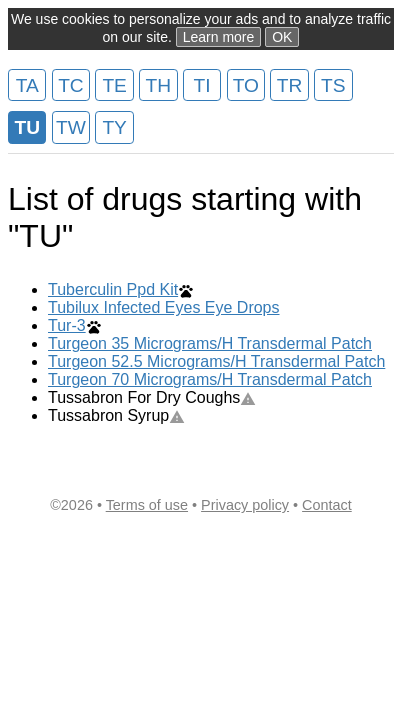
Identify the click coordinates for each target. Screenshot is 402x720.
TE (114, 85)
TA (27, 85)
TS (333, 85)
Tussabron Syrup (116, 415)
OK (282, 37)
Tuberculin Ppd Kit (113, 289)
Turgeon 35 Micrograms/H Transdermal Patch (210, 343)
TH (159, 85)
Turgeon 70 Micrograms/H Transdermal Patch (210, 379)
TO (246, 85)
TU (27, 127)
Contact (327, 505)
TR (290, 85)
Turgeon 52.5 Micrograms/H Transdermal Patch (216, 361)
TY (114, 127)
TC (71, 85)
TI (202, 85)
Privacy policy (245, 505)
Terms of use (147, 505)
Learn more (219, 37)
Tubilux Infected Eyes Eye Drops (164, 307)
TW (71, 127)
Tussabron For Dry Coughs (152, 397)
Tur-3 (67, 325)
